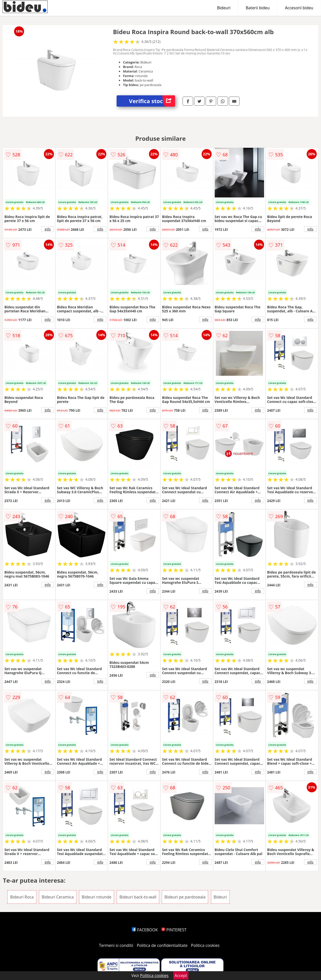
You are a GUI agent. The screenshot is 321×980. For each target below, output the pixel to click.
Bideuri (224, 8)
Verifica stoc (152, 101)
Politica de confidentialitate (162, 945)
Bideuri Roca (22, 897)
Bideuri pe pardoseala (185, 897)
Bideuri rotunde (97, 897)
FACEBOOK (145, 930)
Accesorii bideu (299, 8)
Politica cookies (205, 945)
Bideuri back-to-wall (138, 897)
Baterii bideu (258, 8)
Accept (181, 975)
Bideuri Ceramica (58, 897)
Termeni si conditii (116, 945)
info (48, 229)
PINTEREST (174, 930)
